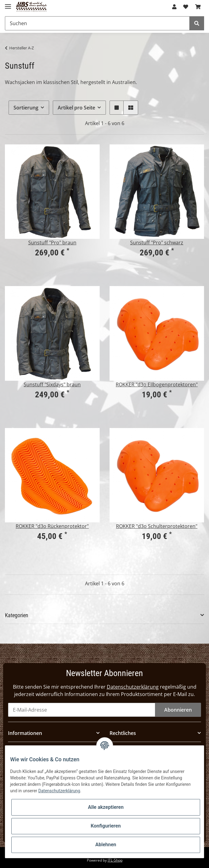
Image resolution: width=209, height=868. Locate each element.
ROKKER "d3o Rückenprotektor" (52, 526)
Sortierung (26, 108)
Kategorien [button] (17, 615)
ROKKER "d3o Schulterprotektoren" (157, 526)
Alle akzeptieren (106, 807)
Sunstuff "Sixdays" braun (52, 384)
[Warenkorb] (198, 7)
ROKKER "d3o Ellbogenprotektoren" (157, 384)
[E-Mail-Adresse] (82, 710)
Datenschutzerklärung (133, 687)
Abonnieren (178, 710)
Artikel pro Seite (76, 108)
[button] (174, 7)
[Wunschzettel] (186, 7)
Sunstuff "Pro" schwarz (157, 243)
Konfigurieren (106, 826)
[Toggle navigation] (8, 4)
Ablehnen (106, 845)
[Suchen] (97, 23)
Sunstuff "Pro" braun (52, 243)
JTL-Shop (115, 860)
